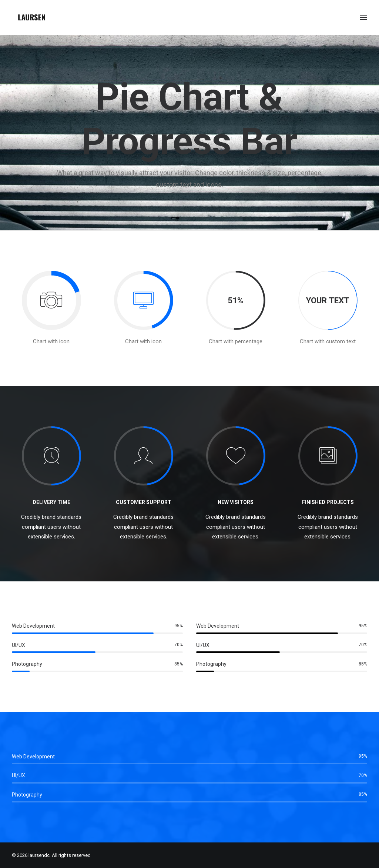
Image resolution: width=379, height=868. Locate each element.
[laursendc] (32, 17)
